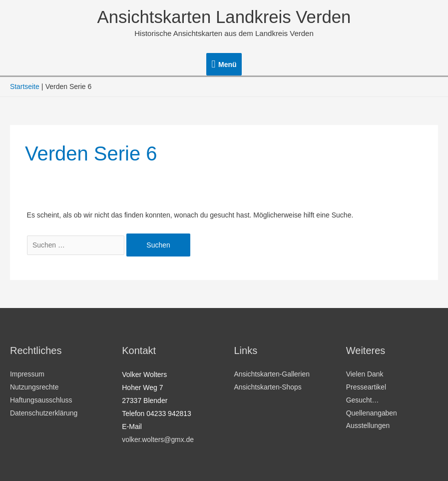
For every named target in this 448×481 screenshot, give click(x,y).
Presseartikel (366, 387)
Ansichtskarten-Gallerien (272, 374)
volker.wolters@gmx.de (158, 439)
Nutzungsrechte (34, 387)
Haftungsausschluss (41, 400)
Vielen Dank (365, 374)
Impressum (27, 374)
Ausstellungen (368, 426)
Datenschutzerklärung (44, 413)
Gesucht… (363, 400)
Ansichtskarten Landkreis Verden (224, 17)
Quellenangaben (372, 413)
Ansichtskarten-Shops (268, 387)
